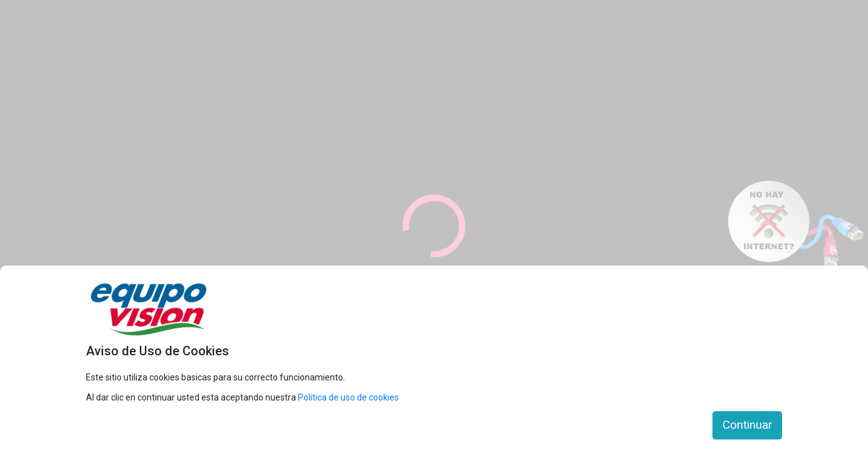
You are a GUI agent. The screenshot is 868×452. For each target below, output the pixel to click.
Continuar (747, 425)
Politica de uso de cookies (348, 397)
